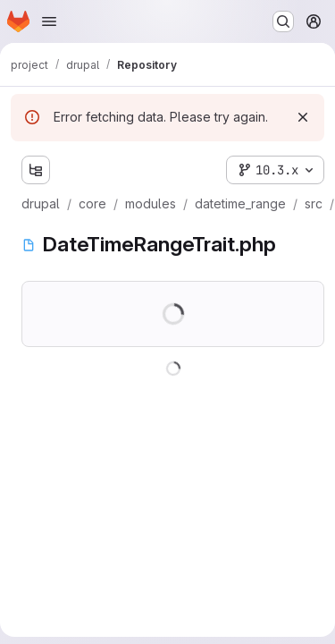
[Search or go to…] (283, 21)
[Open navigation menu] (49, 21)
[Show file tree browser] (36, 170)
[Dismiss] (303, 117)
